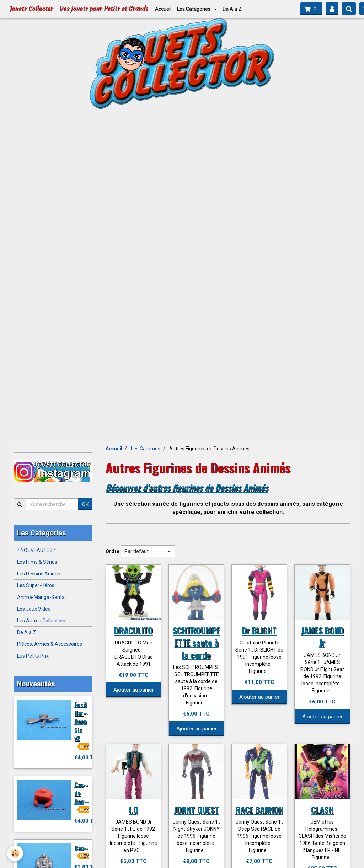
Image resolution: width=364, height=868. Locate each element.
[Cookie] (15, 853)
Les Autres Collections (42, 621)
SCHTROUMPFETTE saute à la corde (196, 642)
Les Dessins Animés (39, 574)
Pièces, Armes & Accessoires (50, 644)
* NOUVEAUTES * (37, 550)
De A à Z (232, 9)
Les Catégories (194, 9)
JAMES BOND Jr (322, 636)
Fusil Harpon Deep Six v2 (83, 721)
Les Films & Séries (37, 562)
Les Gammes (146, 449)
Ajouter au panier (134, 690)
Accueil (163, 9)
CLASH (322, 809)
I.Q (134, 809)
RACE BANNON (259, 809)
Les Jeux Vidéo (34, 609)
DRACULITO (133, 630)
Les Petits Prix (33, 656)
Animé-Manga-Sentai (41, 597)
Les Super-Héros (36, 585)
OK (85, 504)
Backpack (87, 848)
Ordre (113, 551)
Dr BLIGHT (259, 630)
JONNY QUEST (196, 809)
